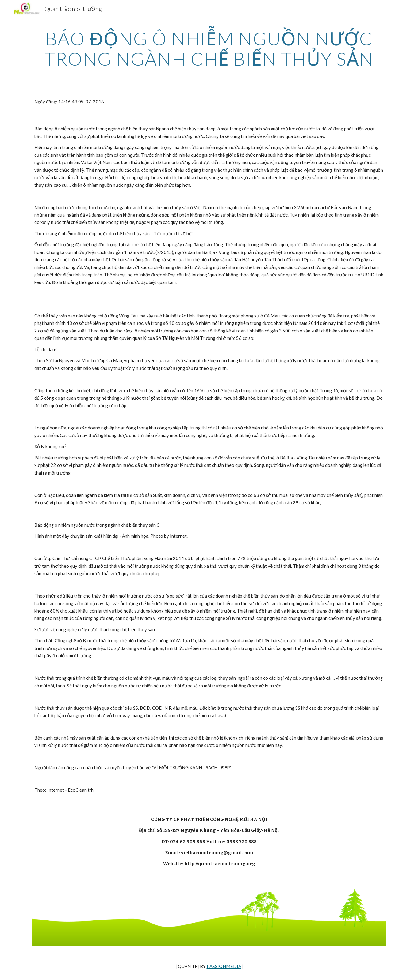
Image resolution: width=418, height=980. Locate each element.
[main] (209, 48)
